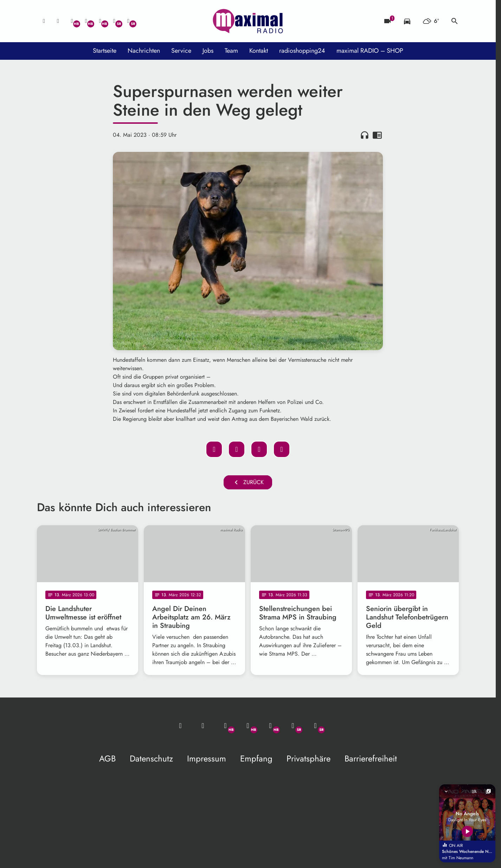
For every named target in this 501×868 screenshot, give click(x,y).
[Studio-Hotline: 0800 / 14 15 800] (58, 21)
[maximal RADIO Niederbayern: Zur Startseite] (248, 21)
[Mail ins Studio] (44, 21)
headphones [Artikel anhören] (365, 135)
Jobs (208, 51)
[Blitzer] (387, 21)
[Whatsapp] (72, 21)
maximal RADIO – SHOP (370, 51)
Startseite (105, 51)
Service (181, 51)
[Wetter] (431, 21)
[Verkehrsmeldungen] (407, 21)
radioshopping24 (302, 51)
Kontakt (259, 51)
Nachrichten (144, 51)
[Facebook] (86, 21)
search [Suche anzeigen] (455, 21)
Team (231, 51)
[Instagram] (100, 21)
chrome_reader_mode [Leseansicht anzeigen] (377, 135)
